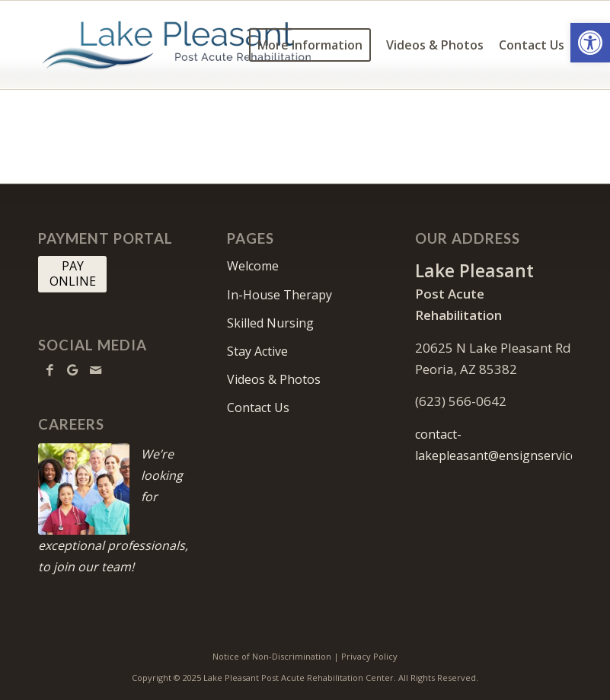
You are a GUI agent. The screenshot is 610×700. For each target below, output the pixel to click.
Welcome (253, 266)
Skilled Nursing (270, 323)
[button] (590, 43)
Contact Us (258, 408)
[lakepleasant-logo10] (177, 45)
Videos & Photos (274, 379)
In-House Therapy (279, 295)
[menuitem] (310, 45)
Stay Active (257, 351)
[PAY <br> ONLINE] (72, 274)
